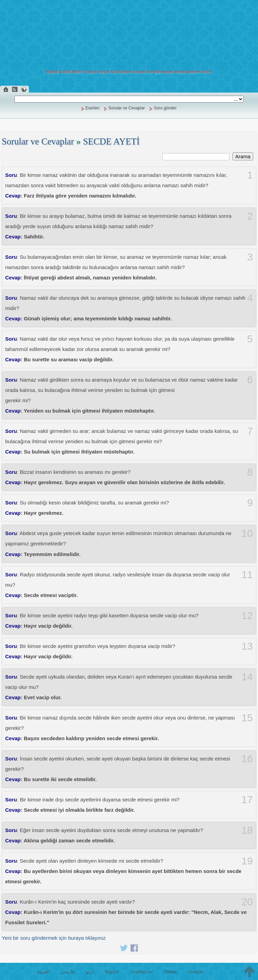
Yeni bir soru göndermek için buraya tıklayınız (54, 938)
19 (247, 861)
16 (247, 759)
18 (247, 830)
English (112, 972)
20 (247, 902)
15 (247, 718)
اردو (90, 972)
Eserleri (93, 108)
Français (196, 972)
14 (247, 677)
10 (247, 533)
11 (247, 575)
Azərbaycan (142, 972)
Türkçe (170, 972)
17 (247, 800)
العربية (43, 972)
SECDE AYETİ (111, 142)
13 (247, 646)
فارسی (68, 972)
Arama (243, 156)
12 (247, 616)
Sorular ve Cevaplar (127, 108)
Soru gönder (165, 108)
